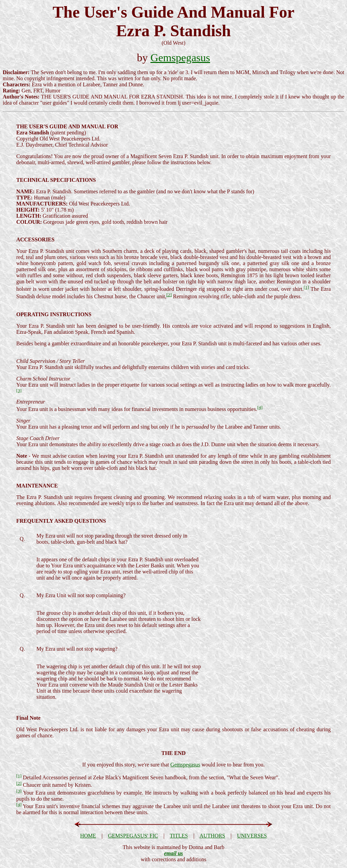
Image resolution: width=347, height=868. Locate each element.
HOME (88, 836)
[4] (260, 407)
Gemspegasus (180, 58)
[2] (169, 295)
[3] (19, 390)
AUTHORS (212, 836)
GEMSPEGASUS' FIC (133, 836)
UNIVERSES (252, 836)
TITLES (179, 836)
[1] (306, 287)
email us (173, 853)
